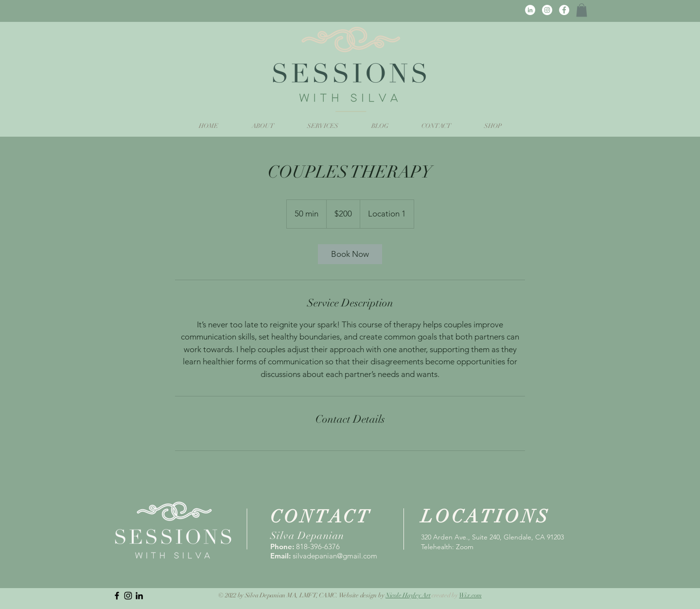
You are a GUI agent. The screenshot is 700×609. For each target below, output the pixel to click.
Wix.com (470, 595)
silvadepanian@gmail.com (335, 556)
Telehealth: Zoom (447, 547)
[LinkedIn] (530, 10)
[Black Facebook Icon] (117, 596)
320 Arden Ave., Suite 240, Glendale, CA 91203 (492, 537)
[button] (582, 10)
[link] (350, 254)
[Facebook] (564, 10)
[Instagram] (547, 10)
